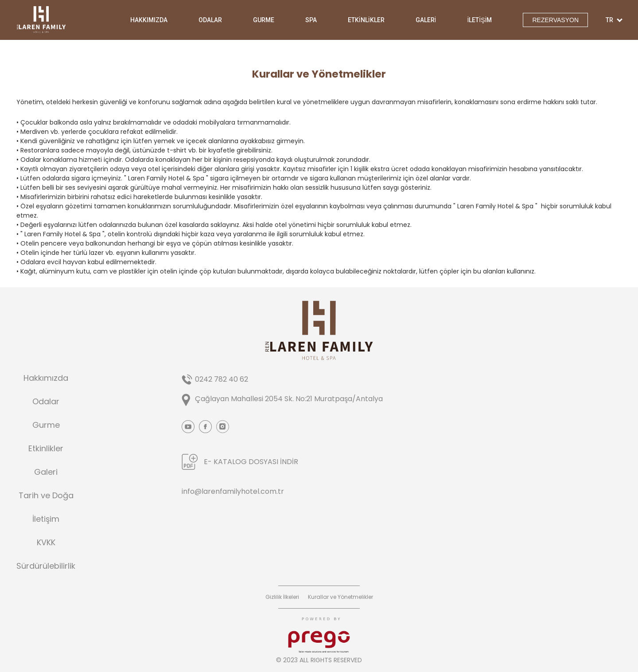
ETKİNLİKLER (366, 20)
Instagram (223, 427)
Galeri (46, 472)
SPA (311, 20)
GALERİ (426, 20)
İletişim (46, 519)
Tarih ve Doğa (46, 496)
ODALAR (210, 20)
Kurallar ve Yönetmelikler (340, 597)
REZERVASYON (555, 20)
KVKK (46, 543)
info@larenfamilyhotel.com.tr (233, 491)
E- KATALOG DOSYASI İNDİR (251, 462)
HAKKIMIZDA (149, 20)
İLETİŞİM (479, 20)
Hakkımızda (46, 378)
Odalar (46, 402)
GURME (264, 20)
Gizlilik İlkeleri (282, 597)
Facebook (205, 427)
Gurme (46, 425)
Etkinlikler (46, 449)
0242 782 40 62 (222, 379)
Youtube (188, 427)
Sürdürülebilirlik (46, 566)
